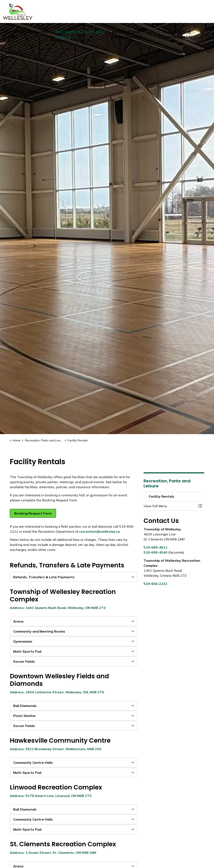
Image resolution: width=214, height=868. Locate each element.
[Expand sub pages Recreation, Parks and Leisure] (107, 34)
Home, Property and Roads (26, 34)
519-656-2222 (155, 584)
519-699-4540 (155, 552)
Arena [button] (18, 621)
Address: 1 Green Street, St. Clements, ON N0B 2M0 (53, 853)
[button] (170, 506)
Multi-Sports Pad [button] (27, 651)
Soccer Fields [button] (24, 661)
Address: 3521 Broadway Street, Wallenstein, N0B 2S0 (56, 749)
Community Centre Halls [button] (33, 763)
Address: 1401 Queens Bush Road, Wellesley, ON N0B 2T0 (58, 608)
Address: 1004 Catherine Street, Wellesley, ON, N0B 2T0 (57, 692)
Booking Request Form (33, 513)
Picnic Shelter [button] (25, 716)
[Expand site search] (209, 51)
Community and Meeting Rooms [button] (39, 631)
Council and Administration (181, 34)
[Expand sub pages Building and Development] (159, 34)
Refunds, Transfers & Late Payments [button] (44, 577)
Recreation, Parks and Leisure (80, 34)
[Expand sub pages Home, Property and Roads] (51, 34)
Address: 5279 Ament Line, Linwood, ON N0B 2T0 (51, 796)
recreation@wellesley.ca (99, 531)
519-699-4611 (155, 547)
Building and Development (127, 34)
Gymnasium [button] (23, 641)
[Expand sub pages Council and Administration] (212, 34)
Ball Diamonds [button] (25, 706)
